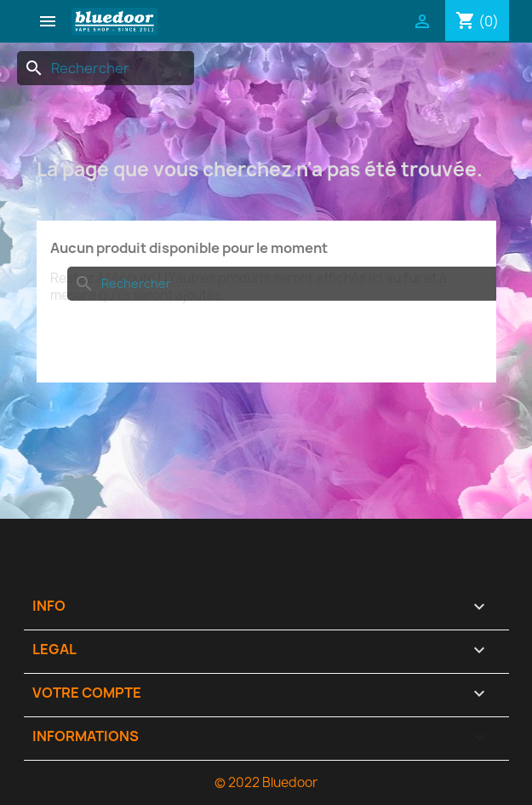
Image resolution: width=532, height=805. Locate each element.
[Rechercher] (106, 68)
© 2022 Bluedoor (266, 782)
